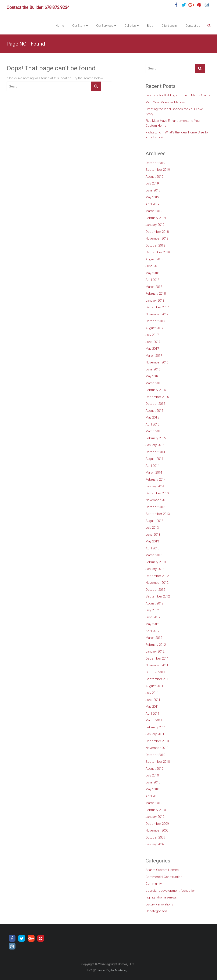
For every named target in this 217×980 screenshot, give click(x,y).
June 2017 (153, 342)
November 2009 (157, 830)
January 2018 (155, 301)
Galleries (130, 26)
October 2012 (155, 590)
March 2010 (154, 803)
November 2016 (157, 362)
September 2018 (158, 252)
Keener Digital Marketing (113, 970)
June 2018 (153, 266)
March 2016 (154, 383)
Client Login (169, 26)
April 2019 (152, 204)
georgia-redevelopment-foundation (171, 891)
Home (60, 26)
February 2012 (156, 645)
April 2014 (152, 466)
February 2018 (156, 294)
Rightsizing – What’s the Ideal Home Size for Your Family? (177, 135)
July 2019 (152, 183)
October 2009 (155, 837)
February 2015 (156, 438)
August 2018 (154, 259)
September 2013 (158, 514)
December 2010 (157, 741)
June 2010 (153, 782)
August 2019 (154, 177)
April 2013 (152, 548)
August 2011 (154, 686)
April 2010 (152, 796)
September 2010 (158, 762)
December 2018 (157, 232)
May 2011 (152, 707)
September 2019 (158, 170)
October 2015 (155, 404)
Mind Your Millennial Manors (165, 102)
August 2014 (154, 459)
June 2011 (153, 700)
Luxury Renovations (159, 904)
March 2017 (154, 356)
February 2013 (156, 562)
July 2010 (152, 775)
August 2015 (154, 411)
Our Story (79, 26)
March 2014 (154, 473)
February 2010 (156, 810)
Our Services (105, 26)
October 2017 (155, 321)
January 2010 (155, 817)
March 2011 (154, 720)
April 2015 (152, 424)
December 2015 (157, 397)
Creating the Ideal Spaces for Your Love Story (174, 112)
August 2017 (154, 328)
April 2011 (152, 714)
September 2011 (158, 679)
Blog (150, 26)
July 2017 (152, 335)
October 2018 (155, 245)
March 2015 (154, 431)
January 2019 (155, 225)
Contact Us (193, 26)
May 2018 (152, 273)
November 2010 (157, 748)
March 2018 (154, 287)
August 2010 (154, 769)
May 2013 (152, 541)
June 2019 (153, 190)
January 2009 (155, 844)
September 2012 (158, 596)
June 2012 (153, 617)
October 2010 (155, 755)
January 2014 (155, 486)
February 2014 (156, 480)
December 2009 (157, 824)
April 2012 (152, 631)
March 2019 (154, 211)
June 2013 (153, 535)
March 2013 (154, 555)
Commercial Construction (164, 877)
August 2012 (154, 603)
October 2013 (155, 507)
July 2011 (152, 693)
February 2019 (156, 218)
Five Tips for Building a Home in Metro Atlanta (178, 95)
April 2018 (152, 280)
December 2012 (157, 576)
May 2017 (152, 349)
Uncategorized (156, 911)
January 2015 (155, 445)
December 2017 (157, 307)
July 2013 (152, 528)
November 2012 (157, 583)
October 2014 (155, 452)
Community (154, 884)
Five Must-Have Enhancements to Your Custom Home (173, 123)
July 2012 (152, 610)
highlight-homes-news (161, 897)
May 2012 (152, 624)
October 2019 (155, 163)
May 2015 (152, 417)
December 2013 (157, 493)
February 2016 (156, 390)
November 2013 (157, 500)
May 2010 (152, 789)
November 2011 (157, 665)
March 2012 (154, 638)
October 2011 (155, 672)
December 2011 (157, 658)
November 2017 (157, 314)
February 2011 (156, 727)
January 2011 (155, 734)
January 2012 (155, 651)
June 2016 (153, 369)
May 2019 (152, 197)
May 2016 (152, 376)
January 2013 (155, 569)
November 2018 (157, 238)
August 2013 (154, 521)
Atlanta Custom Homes (162, 870)
